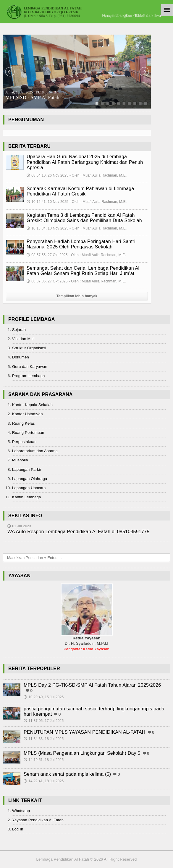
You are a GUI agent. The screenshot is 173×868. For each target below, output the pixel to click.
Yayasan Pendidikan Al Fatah (38, 820)
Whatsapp (21, 811)
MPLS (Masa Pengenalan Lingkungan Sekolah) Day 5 (82, 753)
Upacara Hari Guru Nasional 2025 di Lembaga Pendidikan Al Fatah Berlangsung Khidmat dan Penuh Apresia (85, 162)
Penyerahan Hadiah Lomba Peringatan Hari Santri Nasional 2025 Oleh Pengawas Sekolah (81, 244)
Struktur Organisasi (29, 348)
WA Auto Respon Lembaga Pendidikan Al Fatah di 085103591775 (78, 532)
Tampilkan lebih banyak (77, 296)
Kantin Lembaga (26, 497)
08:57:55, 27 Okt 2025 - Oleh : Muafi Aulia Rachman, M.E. (76, 255)
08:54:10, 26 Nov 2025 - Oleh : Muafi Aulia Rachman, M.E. (77, 175)
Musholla (20, 460)
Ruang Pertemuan (28, 433)
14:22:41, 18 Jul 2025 (44, 781)
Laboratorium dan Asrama (35, 451)
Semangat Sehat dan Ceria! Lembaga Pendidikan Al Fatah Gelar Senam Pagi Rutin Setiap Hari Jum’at (83, 271)
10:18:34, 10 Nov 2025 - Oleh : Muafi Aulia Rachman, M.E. (77, 228)
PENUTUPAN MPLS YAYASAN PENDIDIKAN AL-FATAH (85, 732)
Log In (18, 829)
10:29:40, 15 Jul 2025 (44, 697)
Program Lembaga (29, 376)
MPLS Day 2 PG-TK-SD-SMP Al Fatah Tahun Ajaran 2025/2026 (92, 685)
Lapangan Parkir (27, 469)
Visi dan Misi (23, 339)
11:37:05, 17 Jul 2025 (44, 721)
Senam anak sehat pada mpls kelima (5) (67, 774)
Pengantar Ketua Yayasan (86, 649)
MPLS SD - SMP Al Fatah (32, 95)
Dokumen (21, 357)
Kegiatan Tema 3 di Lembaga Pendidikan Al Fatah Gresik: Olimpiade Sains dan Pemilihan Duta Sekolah (84, 218)
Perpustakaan (24, 442)
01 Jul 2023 (19, 526)
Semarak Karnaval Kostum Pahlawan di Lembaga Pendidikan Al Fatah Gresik (80, 191)
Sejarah (19, 330)
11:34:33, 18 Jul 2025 (44, 739)
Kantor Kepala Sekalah (32, 405)
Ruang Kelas (24, 423)
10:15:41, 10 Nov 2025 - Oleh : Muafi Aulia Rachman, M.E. (77, 202)
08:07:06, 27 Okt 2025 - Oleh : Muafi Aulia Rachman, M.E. (76, 281)
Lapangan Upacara (29, 488)
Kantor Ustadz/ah (28, 414)
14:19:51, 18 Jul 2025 (44, 760)
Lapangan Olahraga (30, 479)
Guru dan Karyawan (30, 367)
